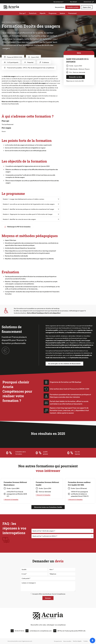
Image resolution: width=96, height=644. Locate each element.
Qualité (14, 22)
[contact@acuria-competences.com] (27, 631)
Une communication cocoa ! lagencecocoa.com (20, 641)
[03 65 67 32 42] (12, 631)
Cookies (86, 641)
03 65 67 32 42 (19, 631)
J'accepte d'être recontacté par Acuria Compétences (49, 594)
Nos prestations (60, 7)
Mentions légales (77, 641)
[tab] (79, 53)
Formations (9, 22)
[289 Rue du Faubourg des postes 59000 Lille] (55, 631)
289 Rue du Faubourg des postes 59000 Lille (71, 631)
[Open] (92, 640)
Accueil (3, 22)
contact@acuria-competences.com (41, 631)
